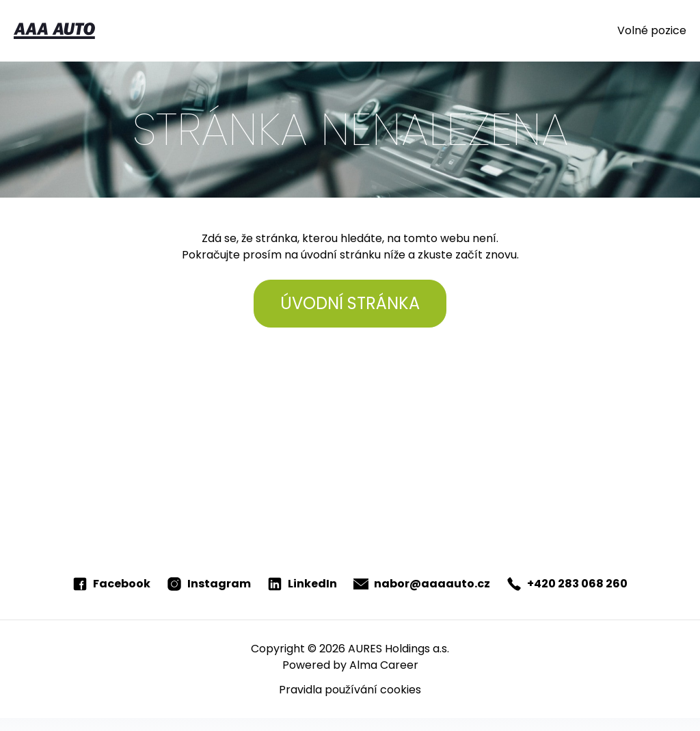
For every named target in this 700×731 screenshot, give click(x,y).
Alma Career (384, 665)
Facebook (111, 584)
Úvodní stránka (350, 303)
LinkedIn (302, 584)
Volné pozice (652, 30)
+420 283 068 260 (567, 584)
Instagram (209, 584)
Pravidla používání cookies (350, 690)
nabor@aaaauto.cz (422, 584)
